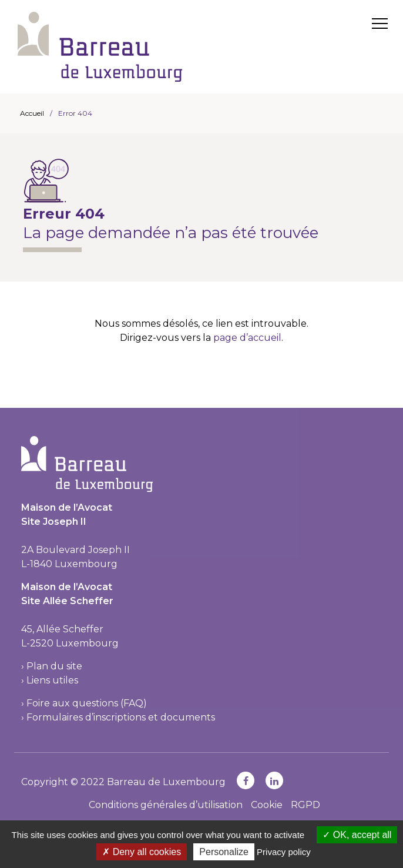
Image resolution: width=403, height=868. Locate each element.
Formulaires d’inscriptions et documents (121, 717)
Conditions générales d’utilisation (166, 805)
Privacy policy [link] (284, 852)
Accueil (32, 113)
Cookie (267, 805)
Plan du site (54, 666)
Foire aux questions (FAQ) (87, 703)
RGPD (305, 805)
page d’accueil (247, 338)
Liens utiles (52, 680)
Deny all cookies (142, 852)
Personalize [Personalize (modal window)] (224, 852)
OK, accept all (357, 835)
